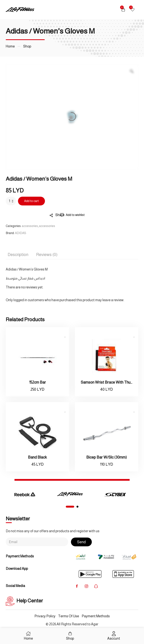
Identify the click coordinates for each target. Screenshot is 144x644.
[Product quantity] (11, 201)
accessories (30, 226)
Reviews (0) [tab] (47, 255)
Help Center (24, 601)
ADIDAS (21, 233)
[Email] (37, 542)
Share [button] (57, 215)
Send (81, 542)
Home (10, 46)
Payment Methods (96, 616)
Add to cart (31, 201)
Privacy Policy (45, 616)
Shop (27, 46)
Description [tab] (18, 255)
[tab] (70, 507)
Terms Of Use (69, 616)
